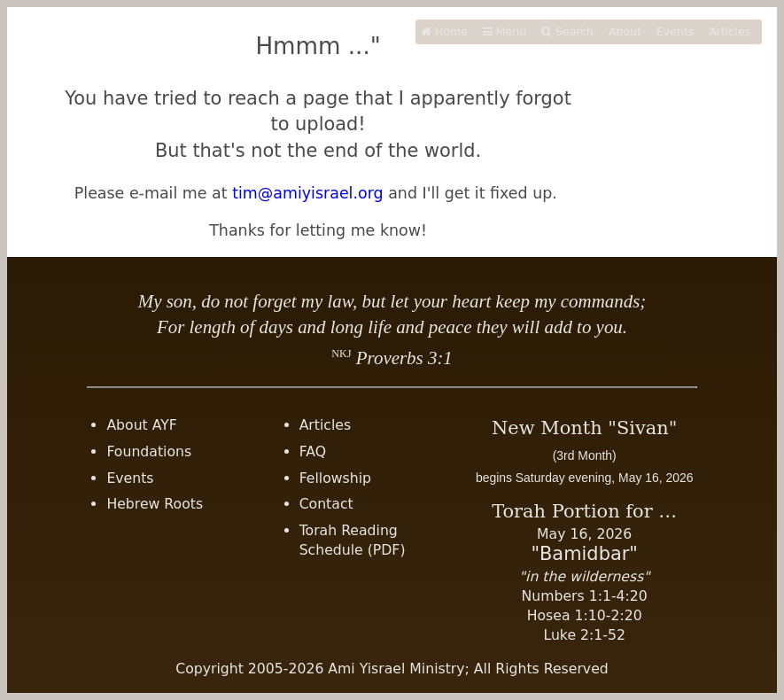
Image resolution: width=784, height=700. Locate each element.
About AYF (142, 425)
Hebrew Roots (155, 504)
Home (444, 31)
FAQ (313, 451)
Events (675, 31)
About (625, 31)
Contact (326, 504)
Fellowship (335, 478)
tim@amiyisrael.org (307, 193)
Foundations (149, 451)
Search (567, 31)
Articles (730, 31)
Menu (505, 31)
